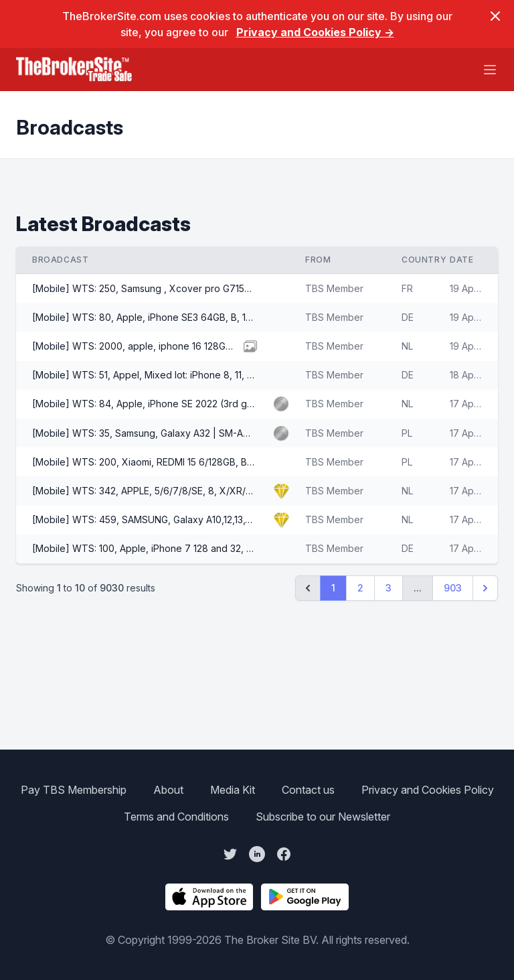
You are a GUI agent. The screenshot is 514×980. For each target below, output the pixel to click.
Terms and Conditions (176, 817)
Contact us (308, 790)
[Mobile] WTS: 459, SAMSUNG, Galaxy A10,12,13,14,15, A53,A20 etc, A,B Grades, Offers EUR (145, 519)
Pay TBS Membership (74, 790)
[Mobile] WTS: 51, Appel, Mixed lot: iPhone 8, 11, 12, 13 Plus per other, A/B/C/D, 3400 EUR (145, 375)
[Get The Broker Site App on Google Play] (305, 897)
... (418, 588)
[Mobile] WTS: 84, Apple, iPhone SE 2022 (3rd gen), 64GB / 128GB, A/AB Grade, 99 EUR (145, 404)
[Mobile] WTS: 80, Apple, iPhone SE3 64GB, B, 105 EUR (145, 317)
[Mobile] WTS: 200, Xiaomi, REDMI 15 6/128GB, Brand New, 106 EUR (145, 462)
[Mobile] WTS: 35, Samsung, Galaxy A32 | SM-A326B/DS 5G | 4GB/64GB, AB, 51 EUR (145, 433)
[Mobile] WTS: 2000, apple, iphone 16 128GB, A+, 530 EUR (137, 346)
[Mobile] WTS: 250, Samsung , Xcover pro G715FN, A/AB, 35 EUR (145, 288)
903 (453, 588)
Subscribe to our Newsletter (323, 817)
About (168, 790)
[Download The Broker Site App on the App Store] (209, 897)
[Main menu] (490, 70)
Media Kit (233, 790)
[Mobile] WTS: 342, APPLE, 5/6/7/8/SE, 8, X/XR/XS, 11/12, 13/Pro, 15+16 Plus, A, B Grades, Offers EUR (145, 491)
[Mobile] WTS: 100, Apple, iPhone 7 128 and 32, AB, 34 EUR (145, 548)
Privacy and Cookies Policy (315, 32)
